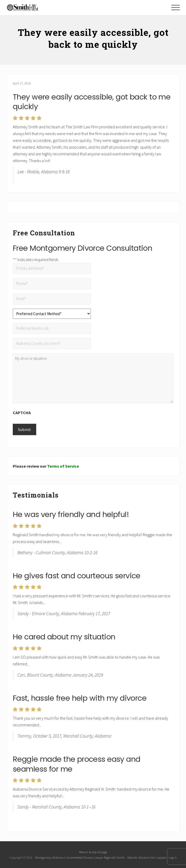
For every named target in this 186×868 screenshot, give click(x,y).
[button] (176, 8)
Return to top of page (93, 852)
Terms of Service (63, 466)
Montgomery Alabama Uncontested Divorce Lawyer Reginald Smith (80, 857)
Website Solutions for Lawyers (147, 857)
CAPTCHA (22, 413)
